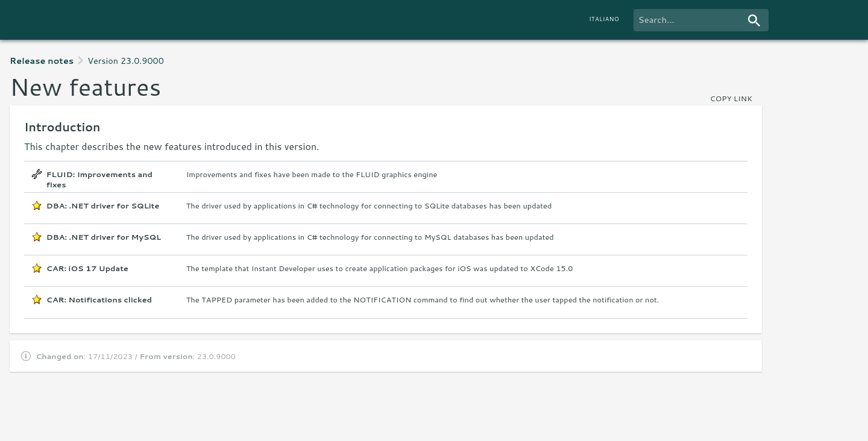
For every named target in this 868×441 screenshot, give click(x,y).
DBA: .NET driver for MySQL (104, 237)
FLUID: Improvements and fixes (99, 177)
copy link (731, 98)
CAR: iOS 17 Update (87, 268)
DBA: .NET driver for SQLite (103, 206)
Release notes (42, 61)
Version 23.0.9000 (126, 61)
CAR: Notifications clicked (99, 300)
